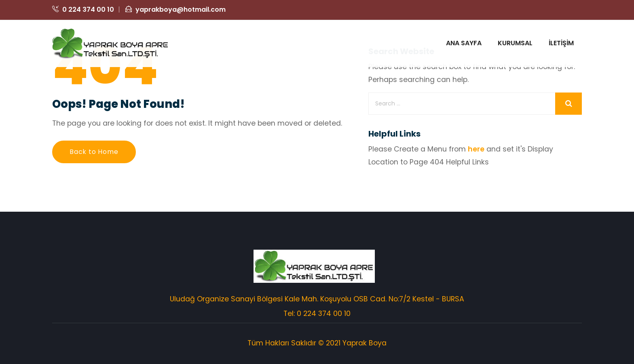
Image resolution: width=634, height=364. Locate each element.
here (476, 149)
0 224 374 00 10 (83, 9)
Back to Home (94, 152)
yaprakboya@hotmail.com (175, 9)
